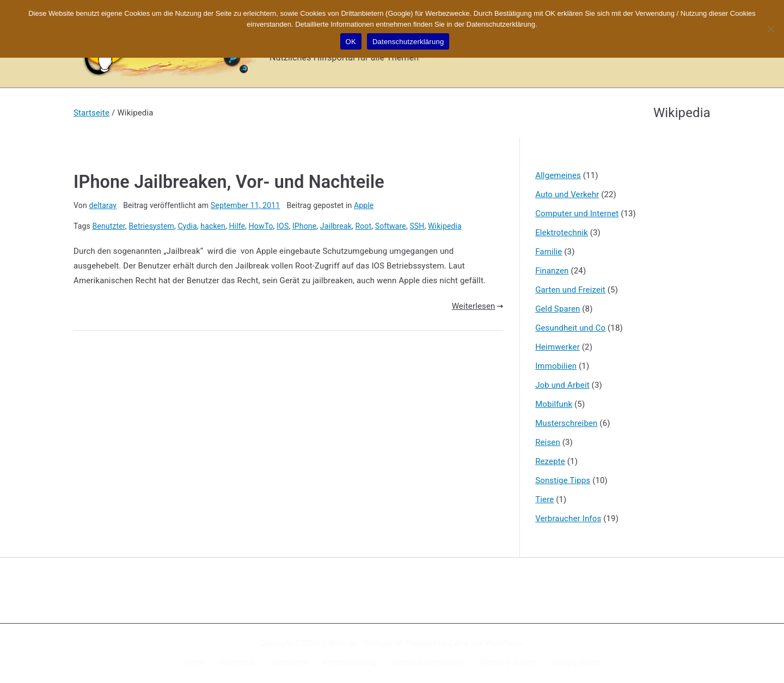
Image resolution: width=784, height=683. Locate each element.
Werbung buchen (509, 662)
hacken (213, 226)
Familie (549, 252)
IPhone (304, 226)
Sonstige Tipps (563, 480)
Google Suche (577, 662)
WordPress (504, 643)
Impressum (238, 662)
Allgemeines (558, 175)
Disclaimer (291, 662)
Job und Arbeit (562, 385)
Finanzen (552, 271)
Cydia (187, 226)
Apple (364, 205)
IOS (283, 226)
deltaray (103, 205)
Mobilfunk (554, 404)
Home (194, 662)
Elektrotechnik (562, 233)
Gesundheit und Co (570, 328)
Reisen (548, 442)
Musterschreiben (566, 423)
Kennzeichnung (349, 662)
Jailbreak (336, 226)
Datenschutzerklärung (428, 662)
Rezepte (550, 461)
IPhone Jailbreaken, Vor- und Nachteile (229, 182)
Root (363, 226)
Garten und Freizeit (570, 290)
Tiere (544, 499)
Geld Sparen (558, 309)
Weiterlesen (477, 306)
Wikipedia (445, 226)
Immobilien (556, 366)
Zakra (458, 643)
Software (391, 226)
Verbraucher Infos (568, 519)
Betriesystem (151, 226)
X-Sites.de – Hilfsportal (362, 643)
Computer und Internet (577, 214)
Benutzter (109, 226)
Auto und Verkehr (567, 194)
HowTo (261, 226)
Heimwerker (558, 347)
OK (351, 42)
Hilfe (237, 226)
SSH (417, 226)
